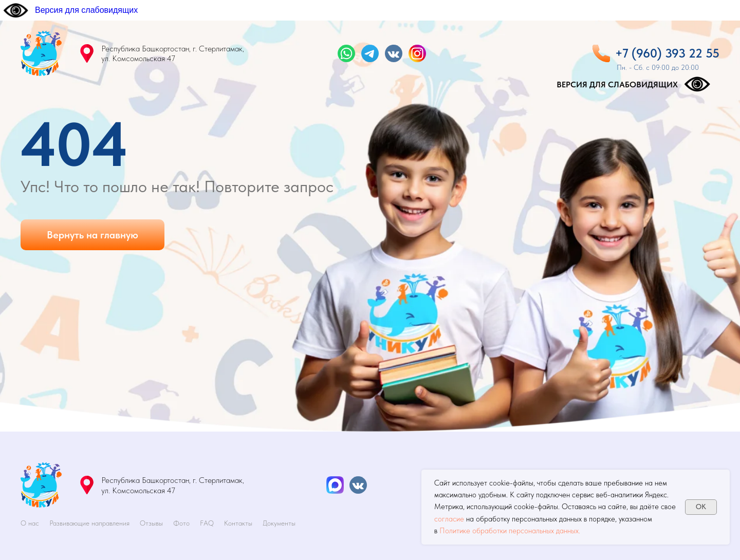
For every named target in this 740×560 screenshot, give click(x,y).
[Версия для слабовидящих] (70, 10)
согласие (449, 519)
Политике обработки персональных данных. (510, 531)
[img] (41, 53)
